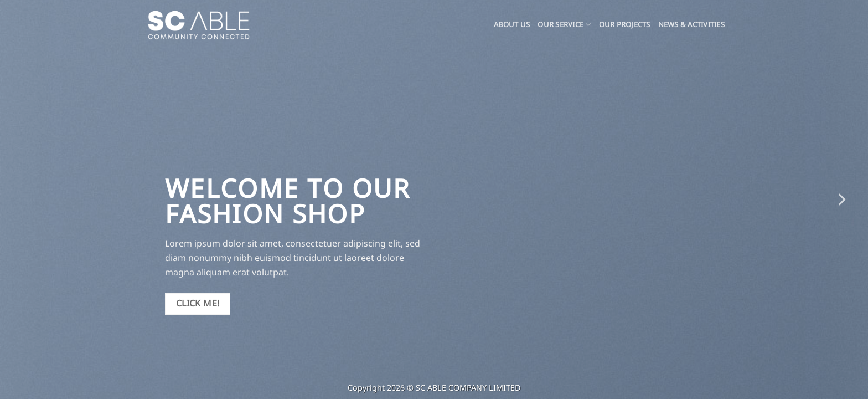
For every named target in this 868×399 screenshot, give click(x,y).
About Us (512, 25)
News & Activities (691, 25)
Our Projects (625, 25)
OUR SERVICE (564, 25)
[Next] (841, 199)
